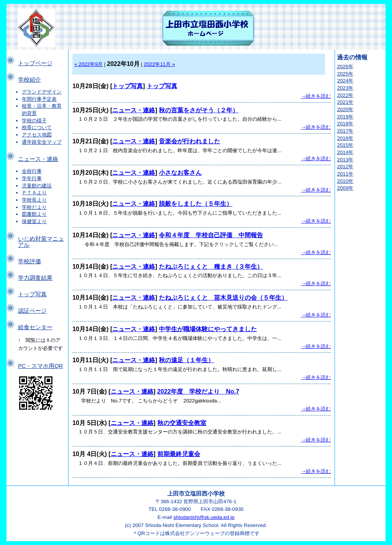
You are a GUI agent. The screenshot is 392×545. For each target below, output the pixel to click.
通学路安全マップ (42, 142)
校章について (37, 127)
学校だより (34, 207)
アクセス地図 (37, 135)
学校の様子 (34, 121)
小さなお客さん (180, 173)
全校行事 (32, 171)
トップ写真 (32, 294)
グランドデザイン (42, 92)
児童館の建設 (37, 186)
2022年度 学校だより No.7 (198, 392)
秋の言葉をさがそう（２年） (199, 110)
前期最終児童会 (179, 454)
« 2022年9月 (88, 64)
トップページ (35, 63)
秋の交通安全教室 (182, 423)
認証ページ (32, 311)
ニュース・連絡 (38, 159)
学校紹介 (29, 80)
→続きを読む (316, 96)
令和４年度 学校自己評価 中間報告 (211, 235)
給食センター (35, 327)
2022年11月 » (160, 64)
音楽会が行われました (189, 141)
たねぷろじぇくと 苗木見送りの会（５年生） (223, 298)
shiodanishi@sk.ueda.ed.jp (204, 517)
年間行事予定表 (39, 99)
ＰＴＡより (34, 193)
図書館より (34, 214)
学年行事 (32, 178)
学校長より (34, 200)
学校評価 (29, 261)
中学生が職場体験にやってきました (208, 329)
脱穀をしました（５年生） (196, 204)
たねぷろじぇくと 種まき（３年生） (211, 267)
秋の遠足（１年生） (186, 360)
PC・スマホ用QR (40, 366)
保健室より (34, 221)
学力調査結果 (35, 278)
